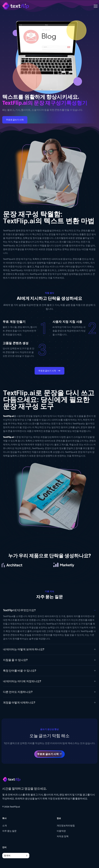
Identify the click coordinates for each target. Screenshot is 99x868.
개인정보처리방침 (66, 826)
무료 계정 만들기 (14, 322)
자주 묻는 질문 (9, 831)
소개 (5, 826)
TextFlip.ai (15, 807)
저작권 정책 (63, 836)
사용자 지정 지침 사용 (67, 322)
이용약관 (61, 831)
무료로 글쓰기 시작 (15, 120)
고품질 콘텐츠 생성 (16, 343)
